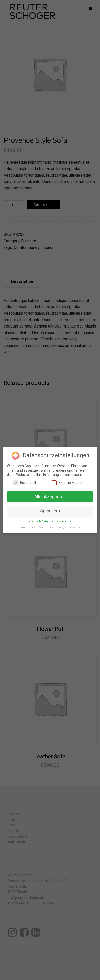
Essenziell (25, 482)
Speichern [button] (50, 511)
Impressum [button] (75, 527)
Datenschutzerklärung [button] (52, 527)
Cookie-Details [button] (27, 527)
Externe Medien (68, 482)
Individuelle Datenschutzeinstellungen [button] (50, 521)
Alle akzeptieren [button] (50, 497)
